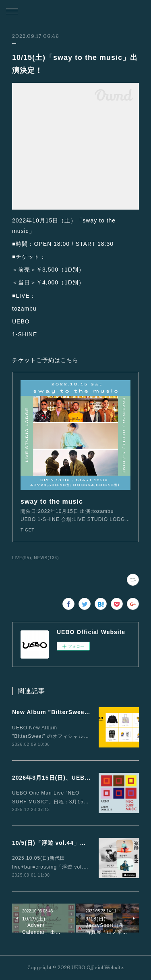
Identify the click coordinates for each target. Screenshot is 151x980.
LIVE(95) (22, 558)
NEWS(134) (46, 558)
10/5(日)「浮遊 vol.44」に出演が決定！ (67, 843)
